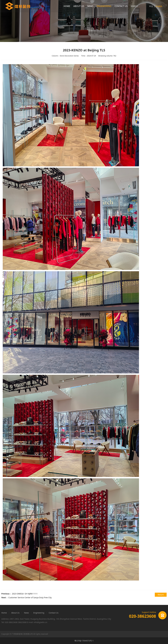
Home (4, 613)
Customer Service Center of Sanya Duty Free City (30, 597)
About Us (15, 613)
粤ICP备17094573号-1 (84, 641)
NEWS (90, 6)
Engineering (39, 613)
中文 (151, 6)
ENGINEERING (104, 6)
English (159, 6)
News (26, 613)
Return (161, 595)
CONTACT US (121, 6)
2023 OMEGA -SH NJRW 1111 (25, 594)
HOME (67, 6)
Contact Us (53, 613)
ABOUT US (79, 6)
